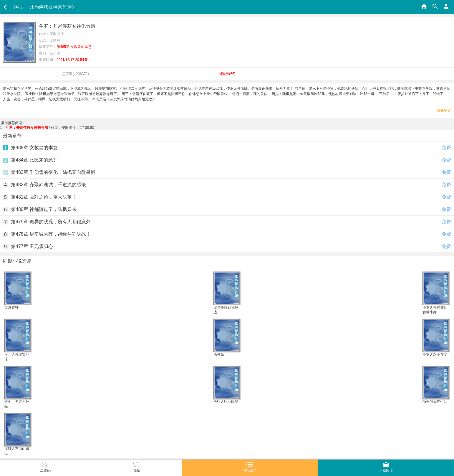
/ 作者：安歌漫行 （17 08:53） (52, 128)
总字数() (76, 74)
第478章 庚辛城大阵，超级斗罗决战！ (51, 234)
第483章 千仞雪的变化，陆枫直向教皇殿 (53, 172)
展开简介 (444, 111)
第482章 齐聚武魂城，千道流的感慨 (48, 185)
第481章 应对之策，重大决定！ (44, 197)
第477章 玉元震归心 (32, 246)
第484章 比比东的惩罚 (34, 160)
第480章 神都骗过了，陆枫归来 (44, 209)
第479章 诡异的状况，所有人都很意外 (51, 222)
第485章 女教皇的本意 (34, 148)
